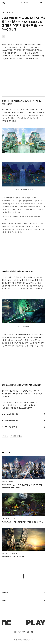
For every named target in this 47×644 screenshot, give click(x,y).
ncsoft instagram (19, 632)
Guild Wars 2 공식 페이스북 (23, 421)
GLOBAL (23, 601)
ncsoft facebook (15, 632)
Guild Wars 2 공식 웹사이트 (23, 414)
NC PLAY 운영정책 (18, 639)
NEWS (26, 3)
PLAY (21, 3)
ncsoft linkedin (28, 632)
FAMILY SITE (23, 593)
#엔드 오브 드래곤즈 (16, 436)
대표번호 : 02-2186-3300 (28, 639)
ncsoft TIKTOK (32, 632)
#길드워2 (5, 436)
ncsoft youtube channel (24, 632)
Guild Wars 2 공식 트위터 (23, 427)
